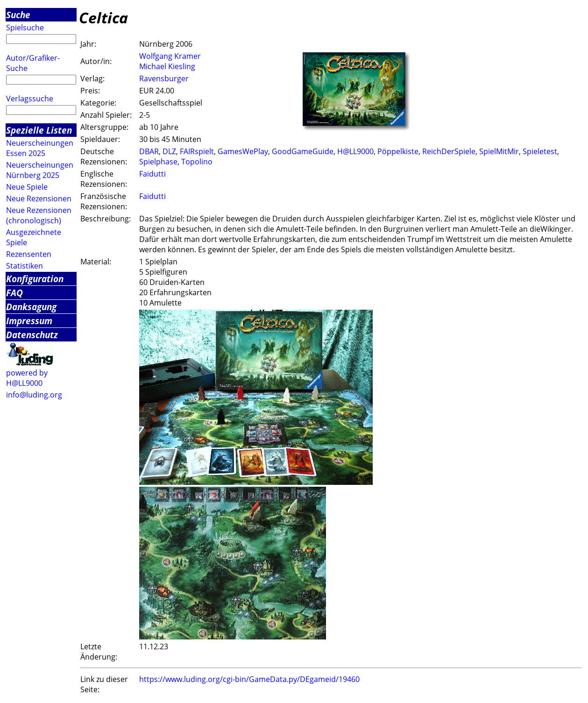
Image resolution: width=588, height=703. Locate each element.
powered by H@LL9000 (27, 378)
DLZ (169, 151)
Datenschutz (32, 335)
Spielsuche (25, 28)
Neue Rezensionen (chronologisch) (39, 215)
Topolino (197, 162)
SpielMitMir (499, 151)
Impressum (29, 321)
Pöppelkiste (398, 151)
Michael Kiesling (167, 66)
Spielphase (158, 162)
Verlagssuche (30, 99)
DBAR (149, 151)
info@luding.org (34, 395)
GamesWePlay (243, 151)
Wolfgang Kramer (170, 56)
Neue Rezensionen (39, 199)
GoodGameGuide (303, 151)
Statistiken (25, 266)
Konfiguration (35, 279)
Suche (18, 15)
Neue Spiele (27, 187)
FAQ (14, 293)
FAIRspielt (197, 151)
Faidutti (152, 174)
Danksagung (31, 307)
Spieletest (540, 151)
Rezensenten (29, 254)
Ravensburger (164, 78)
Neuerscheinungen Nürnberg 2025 (40, 170)
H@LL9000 (355, 151)
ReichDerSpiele (449, 151)
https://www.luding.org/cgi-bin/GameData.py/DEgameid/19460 (249, 679)
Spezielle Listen (39, 130)
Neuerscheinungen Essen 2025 (40, 148)
